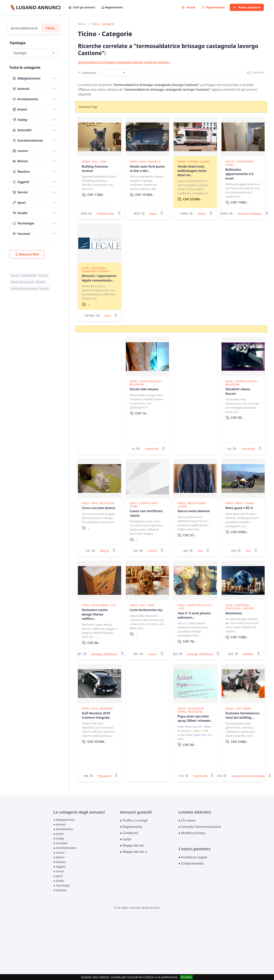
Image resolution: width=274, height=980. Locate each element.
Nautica (21, 172)
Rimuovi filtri (27, 254)
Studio (20, 213)
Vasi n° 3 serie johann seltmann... (194, 615)
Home (82, 24)
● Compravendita (191, 863)
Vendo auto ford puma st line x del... (147, 169)
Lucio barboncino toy (146, 610)
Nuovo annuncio (247, 7)
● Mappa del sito (132, 845)
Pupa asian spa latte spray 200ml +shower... (195, 718)
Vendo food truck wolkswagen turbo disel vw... (192, 171)
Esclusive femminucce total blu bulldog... (243, 715)
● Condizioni (129, 833)
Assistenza (234, 613)
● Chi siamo (187, 820)
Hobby (20, 120)
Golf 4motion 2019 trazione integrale (96, 715)
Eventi (20, 109)
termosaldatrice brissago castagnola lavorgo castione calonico (124, 62)
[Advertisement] (100, 396)
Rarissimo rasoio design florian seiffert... (95, 614)
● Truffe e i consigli (134, 820)
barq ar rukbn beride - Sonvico (29, 275)
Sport (19, 203)
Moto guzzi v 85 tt (239, 508)
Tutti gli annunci (82, 7)
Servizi (20, 192)
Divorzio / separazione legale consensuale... (99, 278)
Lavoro (20, 151)
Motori (20, 161)
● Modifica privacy (192, 833)
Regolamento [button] (112, 7)
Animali (21, 89)
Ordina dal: (87, 73)
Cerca (50, 28)
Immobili (22, 130)
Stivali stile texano (144, 389)
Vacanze (21, 234)
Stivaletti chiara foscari (238, 391)
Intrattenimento (28, 140)
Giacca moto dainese (194, 511)
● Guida (126, 839)
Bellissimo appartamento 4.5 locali (239, 174)
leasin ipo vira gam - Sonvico (28, 282)
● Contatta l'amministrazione (200, 827)
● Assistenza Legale (193, 857)
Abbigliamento (27, 78)
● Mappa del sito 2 (133, 852)
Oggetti (21, 182)
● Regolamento (131, 827)
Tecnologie (23, 223)
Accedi (189, 7)
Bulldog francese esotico (95, 169)
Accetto (186, 977)
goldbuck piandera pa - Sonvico (30, 289)
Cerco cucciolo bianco (99, 508)
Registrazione (213, 7)
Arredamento (26, 99)
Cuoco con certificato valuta (146, 513)
